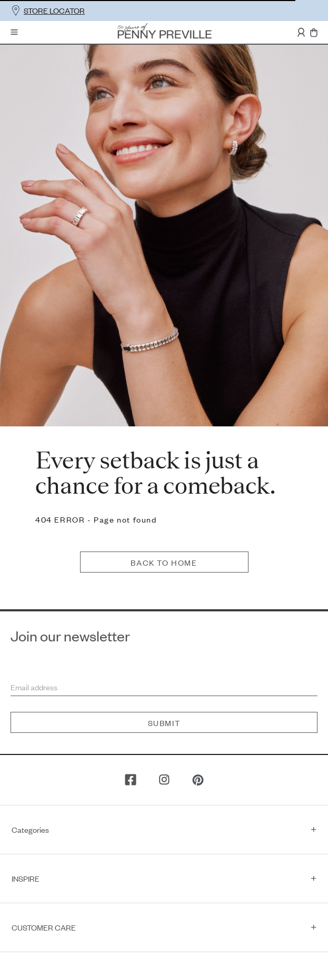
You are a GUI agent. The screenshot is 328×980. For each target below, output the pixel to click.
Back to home (164, 487)
